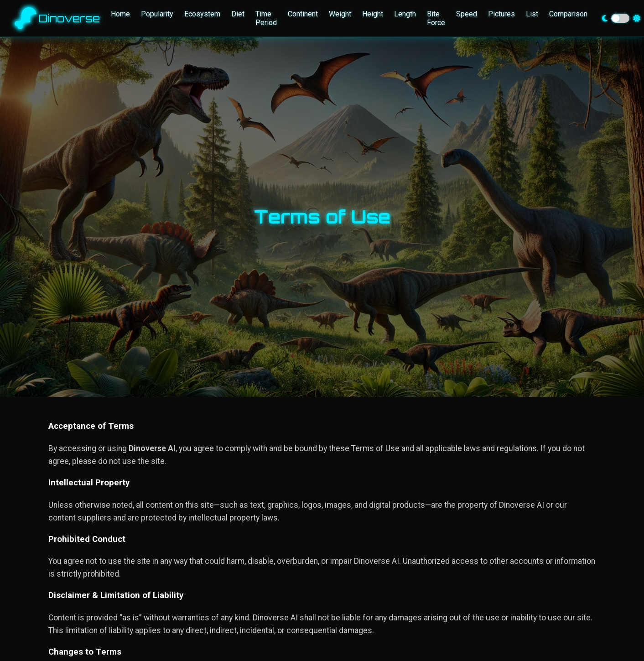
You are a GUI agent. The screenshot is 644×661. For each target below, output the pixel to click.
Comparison (568, 14)
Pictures (501, 14)
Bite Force (436, 18)
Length (405, 14)
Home (120, 14)
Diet (238, 14)
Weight (340, 14)
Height (373, 14)
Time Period (266, 18)
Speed (467, 14)
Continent (303, 14)
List (532, 14)
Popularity (157, 14)
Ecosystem (202, 14)
